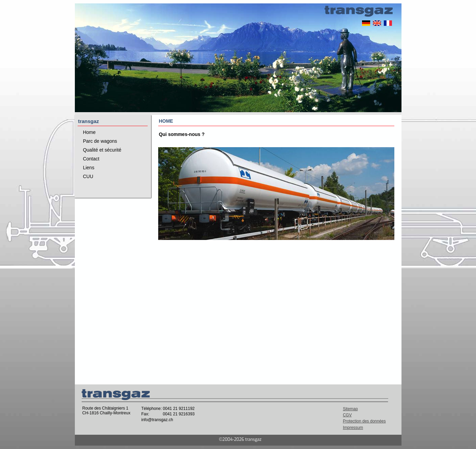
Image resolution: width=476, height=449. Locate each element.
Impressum (353, 428)
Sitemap (350, 409)
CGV (347, 415)
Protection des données (364, 421)
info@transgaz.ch (157, 420)
